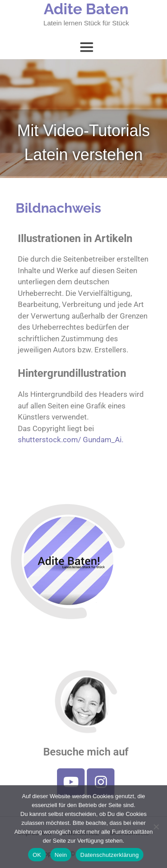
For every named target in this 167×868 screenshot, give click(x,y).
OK (37, 855)
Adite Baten (86, 9)
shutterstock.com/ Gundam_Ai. (71, 440)
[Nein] (156, 827)
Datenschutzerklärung (109, 855)
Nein (61, 855)
